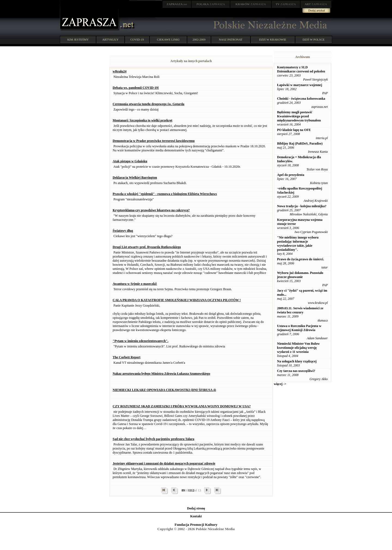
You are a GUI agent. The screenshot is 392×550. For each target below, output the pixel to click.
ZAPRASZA (211, 4)
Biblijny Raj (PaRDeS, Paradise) (300, 143)
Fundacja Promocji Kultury (196, 525)
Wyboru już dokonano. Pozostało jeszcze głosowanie (300, 275)
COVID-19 (137, 39)
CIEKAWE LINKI (168, 39)
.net (177, 4)
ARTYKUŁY (111, 39)
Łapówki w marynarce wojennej (300, 85)
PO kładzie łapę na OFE (294, 130)
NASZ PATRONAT (231, 39)
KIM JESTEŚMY (78, 39)
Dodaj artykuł (317, 10)
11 (190, 490)
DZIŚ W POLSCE (313, 39)
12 (193, 490)
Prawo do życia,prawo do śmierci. (301, 259)
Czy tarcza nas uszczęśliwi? (296, 371)
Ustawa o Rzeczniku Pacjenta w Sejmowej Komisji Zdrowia (299, 328)
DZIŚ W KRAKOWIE (273, 39)
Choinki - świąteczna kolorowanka (301, 99)
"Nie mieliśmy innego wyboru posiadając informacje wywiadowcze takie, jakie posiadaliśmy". (298, 244)
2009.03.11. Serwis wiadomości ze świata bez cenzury (300, 310)
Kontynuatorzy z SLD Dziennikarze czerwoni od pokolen (301, 69)
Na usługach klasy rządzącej (297, 361)
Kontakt (196, 516)
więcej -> (280, 384)
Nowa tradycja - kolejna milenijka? (302, 206)
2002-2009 (199, 39)
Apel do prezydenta (291, 175)
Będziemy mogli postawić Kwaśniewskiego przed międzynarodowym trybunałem (299, 116)
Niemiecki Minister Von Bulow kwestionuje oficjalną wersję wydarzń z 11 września (298, 348)
